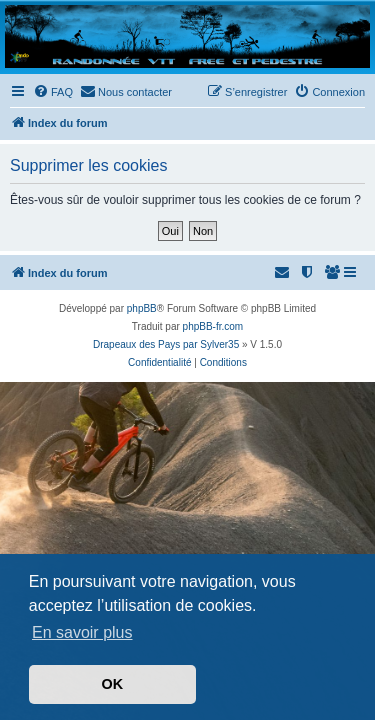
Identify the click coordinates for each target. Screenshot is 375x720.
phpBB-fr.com (213, 326)
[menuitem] (53, 92)
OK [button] (113, 684)
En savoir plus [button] (82, 632)
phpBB (142, 308)
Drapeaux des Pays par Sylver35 (166, 344)
